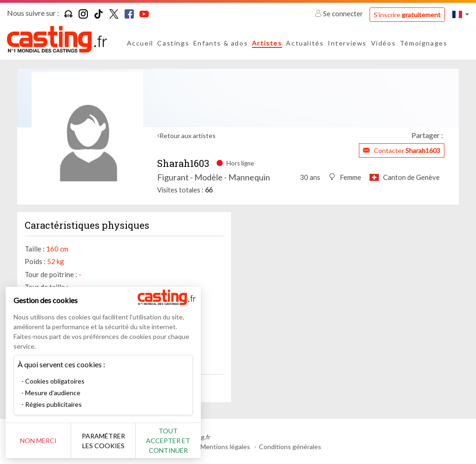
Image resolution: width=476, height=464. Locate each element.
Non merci (38, 441)
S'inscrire (407, 15)
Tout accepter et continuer (168, 441)
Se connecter (340, 13)
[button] (461, 14)
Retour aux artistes (188, 136)
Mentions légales (225, 447)
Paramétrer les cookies (103, 441)
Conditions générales (290, 447)
